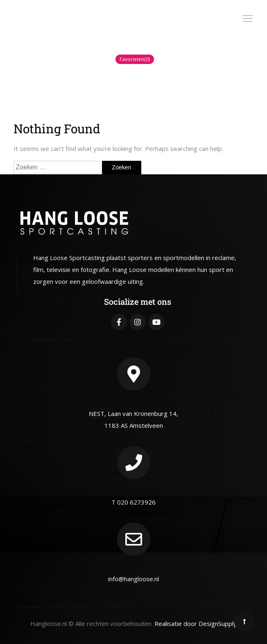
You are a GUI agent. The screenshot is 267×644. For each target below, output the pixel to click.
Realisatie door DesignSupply (196, 623)
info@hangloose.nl (133, 579)
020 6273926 (136, 502)
